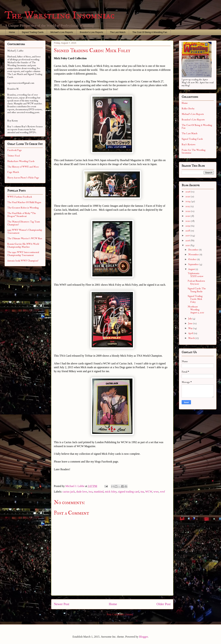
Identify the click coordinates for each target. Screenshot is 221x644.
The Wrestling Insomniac (60, 15)
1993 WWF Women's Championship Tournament (25, 231)
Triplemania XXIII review (196, 275)
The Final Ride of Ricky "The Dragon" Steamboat (22, 215)
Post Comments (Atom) (120, 614)
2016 (188, 240)
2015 (188, 245)
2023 (188, 206)
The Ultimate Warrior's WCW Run (25, 238)
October (193, 259)
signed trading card (129, 492)
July (190, 319)
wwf (162, 492)
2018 (188, 231)
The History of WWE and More (23, 167)
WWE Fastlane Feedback (20, 197)
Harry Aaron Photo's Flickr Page (23, 178)
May (191, 328)
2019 (188, 226)
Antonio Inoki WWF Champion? (23, 261)
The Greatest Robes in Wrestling (23, 208)
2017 (188, 235)
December (194, 250)
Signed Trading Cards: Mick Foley (195, 299)
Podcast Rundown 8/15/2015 (196, 282)
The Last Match (118, 32)
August (192, 269)
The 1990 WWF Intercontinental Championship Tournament (23, 254)
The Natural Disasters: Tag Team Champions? (24, 223)
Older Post (164, 604)
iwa (90, 492)
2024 (188, 201)
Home (12, 32)
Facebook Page (15, 150)
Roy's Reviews (189, 144)
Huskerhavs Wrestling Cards (21, 161)
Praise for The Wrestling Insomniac (194, 151)
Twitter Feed (13, 156)
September (194, 264)
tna (142, 492)
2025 (188, 196)
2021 (188, 216)
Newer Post (62, 604)
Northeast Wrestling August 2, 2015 (196, 310)
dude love (82, 492)
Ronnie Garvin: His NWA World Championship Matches (23, 245)
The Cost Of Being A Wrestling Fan (150, 32)
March (192, 338)
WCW (149, 492)
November (194, 254)
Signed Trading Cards (33, 32)
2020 (188, 221)
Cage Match (13, 172)
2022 (188, 211)
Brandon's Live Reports (91, 32)
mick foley (111, 492)
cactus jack (69, 492)
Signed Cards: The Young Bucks (197, 290)
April (191, 333)
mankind (99, 492)
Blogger (143, 637)
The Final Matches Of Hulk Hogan (24, 202)
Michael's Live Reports (62, 32)
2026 (188, 192)
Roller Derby (188, 109)
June (191, 323)
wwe (156, 492)
